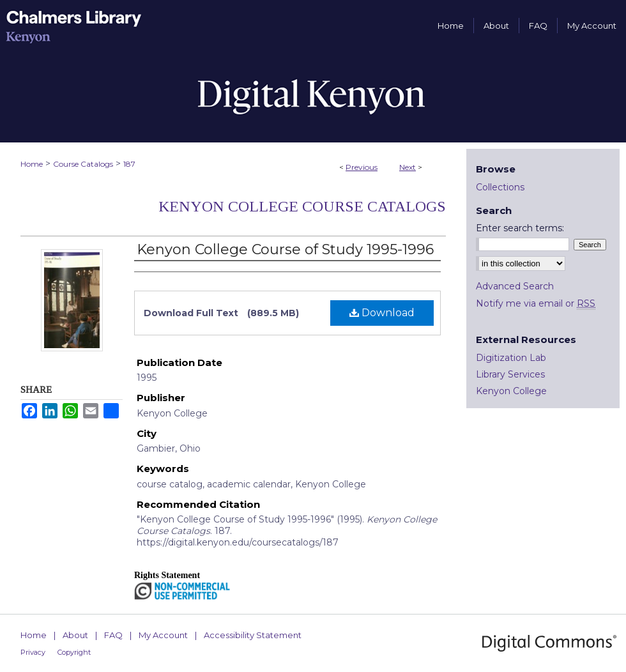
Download (382, 313)
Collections (500, 187)
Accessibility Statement (253, 635)
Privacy (33, 652)
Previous (362, 167)
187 (129, 164)
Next (408, 167)
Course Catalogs (83, 164)
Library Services (510, 374)
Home (32, 164)
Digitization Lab (511, 358)
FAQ (113, 635)
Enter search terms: (520, 228)
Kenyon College (511, 391)
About (75, 635)
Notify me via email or (536, 303)
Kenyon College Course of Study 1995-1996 (285, 249)
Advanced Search (515, 286)
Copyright (74, 652)
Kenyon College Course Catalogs (302, 206)
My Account (163, 635)
